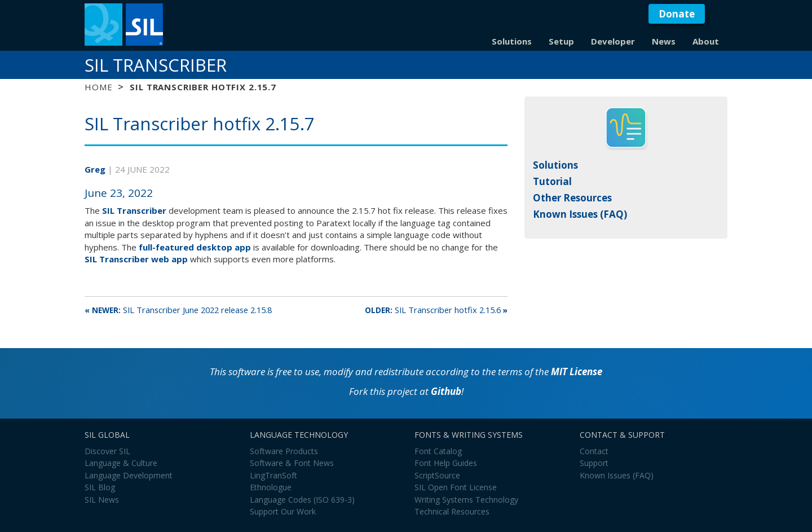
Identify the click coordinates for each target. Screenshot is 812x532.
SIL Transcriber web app (136, 259)
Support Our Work (283, 511)
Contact (594, 451)
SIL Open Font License (456, 487)
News (664, 41)
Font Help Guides (446, 463)
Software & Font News (292, 463)
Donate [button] (677, 14)
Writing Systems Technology (466, 500)
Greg (96, 169)
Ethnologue (271, 487)
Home (98, 87)
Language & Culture (121, 463)
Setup (561, 41)
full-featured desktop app (195, 247)
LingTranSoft (273, 475)
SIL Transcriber (156, 65)
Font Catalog (438, 451)
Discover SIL (107, 451)
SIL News (102, 500)
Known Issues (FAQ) (580, 214)
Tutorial (552, 181)
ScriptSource (437, 475)
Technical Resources (452, 511)
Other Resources (572, 198)
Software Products (284, 451)
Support (594, 463)
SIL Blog (100, 487)
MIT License (577, 371)
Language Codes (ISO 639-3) (302, 500)
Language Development (129, 475)
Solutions (512, 41)
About (706, 41)
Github (446, 391)
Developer (613, 41)
